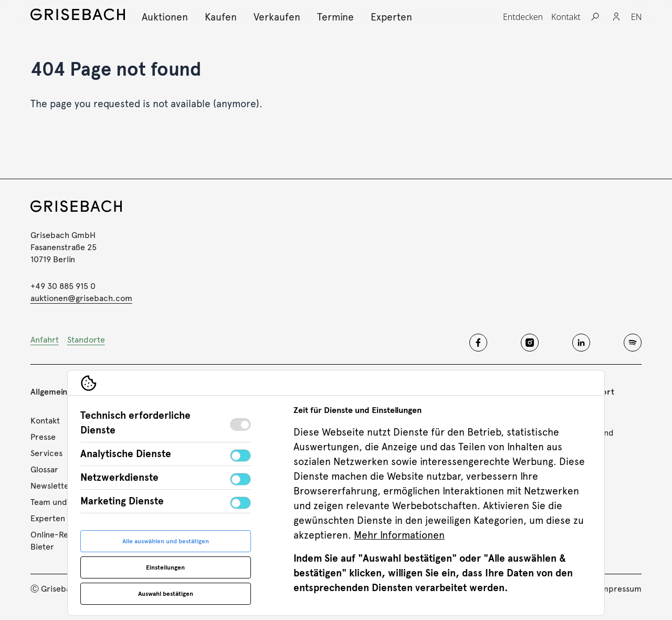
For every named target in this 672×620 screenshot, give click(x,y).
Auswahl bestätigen (166, 594)
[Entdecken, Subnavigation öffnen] (523, 17)
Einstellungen (165, 567)
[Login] (616, 17)
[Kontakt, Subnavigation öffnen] (566, 17)
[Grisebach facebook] (478, 343)
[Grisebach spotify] (633, 343)
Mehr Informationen (399, 535)
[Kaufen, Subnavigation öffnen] (221, 17)
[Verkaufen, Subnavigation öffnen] (277, 17)
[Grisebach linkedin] (581, 343)
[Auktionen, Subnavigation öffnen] (165, 17)
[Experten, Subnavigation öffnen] (391, 17)
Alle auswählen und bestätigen (166, 541)
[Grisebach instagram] (530, 343)
